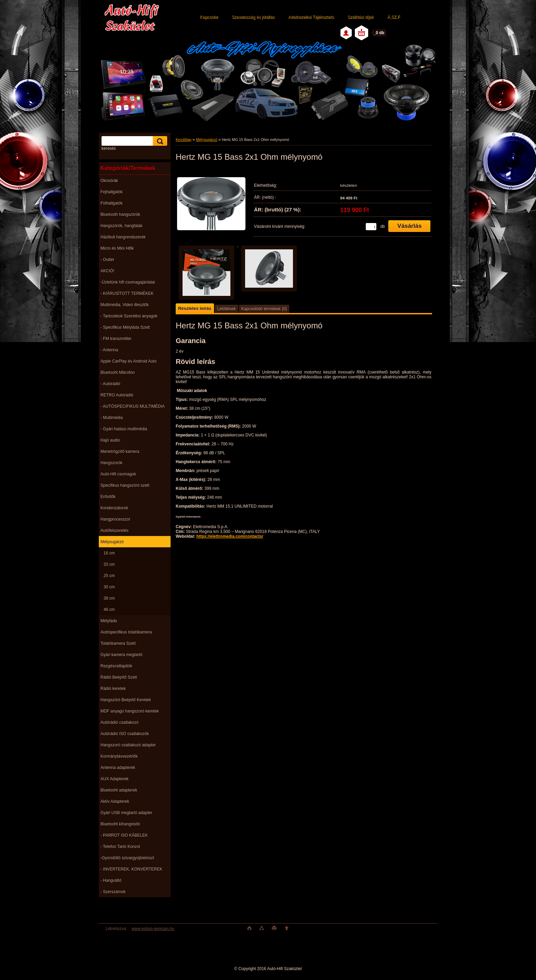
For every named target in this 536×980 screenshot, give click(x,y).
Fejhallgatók (112, 192)
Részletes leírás (195, 308)
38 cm (109, 598)
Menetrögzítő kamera (120, 452)
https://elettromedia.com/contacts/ (230, 536)
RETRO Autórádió (117, 395)
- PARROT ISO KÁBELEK (124, 835)
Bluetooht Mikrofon (118, 373)
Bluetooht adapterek (119, 790)
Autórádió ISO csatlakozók (125, 734)
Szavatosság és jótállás (253, 17)
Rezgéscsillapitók (116, 666)
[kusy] (371, 227)
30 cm (109, 587)
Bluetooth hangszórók (120, 214)
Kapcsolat (209, 17)
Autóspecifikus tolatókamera (126, 632)
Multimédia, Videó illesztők (125, 305)
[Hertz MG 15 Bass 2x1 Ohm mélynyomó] (211, 205)
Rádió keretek (113, 689)
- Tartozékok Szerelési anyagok (129, 316)
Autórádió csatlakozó (119, 722)
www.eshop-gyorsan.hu (153, 929)
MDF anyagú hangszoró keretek (130, 711)
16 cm (109, 553)
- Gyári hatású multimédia (124, 429)
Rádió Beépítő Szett (119, 677)
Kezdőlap (184, 140)
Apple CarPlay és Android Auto (129, 361)
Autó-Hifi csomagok (118, 474)
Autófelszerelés (115, 531)
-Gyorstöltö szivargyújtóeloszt (127, 858)
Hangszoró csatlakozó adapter (128, 745)
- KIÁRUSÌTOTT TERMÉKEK (127, 293)
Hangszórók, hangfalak (122, 226)
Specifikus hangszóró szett (125, 485)
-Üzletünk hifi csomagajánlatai (128, 282)
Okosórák (109, 181)
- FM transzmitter (116, 339)
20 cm (109, 564)
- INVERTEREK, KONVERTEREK (131, 869)
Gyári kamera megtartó (122, 655)
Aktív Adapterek (115, 801)
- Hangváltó (111, 880)
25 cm (109, 576)
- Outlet (107, 260)
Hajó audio (110, 440)
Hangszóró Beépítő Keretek (126, 700)
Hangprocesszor (115, 519)
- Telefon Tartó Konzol (120, 847)
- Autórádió (110, 384)
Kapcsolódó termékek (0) (264, 309)
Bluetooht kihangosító (120, 824)
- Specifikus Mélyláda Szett (125, 327)
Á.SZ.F (394, 17)
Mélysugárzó (112, 542)
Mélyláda (109, 621)
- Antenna (109, 350)
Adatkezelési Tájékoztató (311, 17)
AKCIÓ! (108, 271)
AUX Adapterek (115, 779)
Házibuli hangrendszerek (123, 237)
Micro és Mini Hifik (117, 248)
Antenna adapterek (118, 768)
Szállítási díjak (360, 17)
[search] (159, 141)
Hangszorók (111, 463)
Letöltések (226, 309)
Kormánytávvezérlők (119, 756)
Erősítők (108, 497)
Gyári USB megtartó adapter (126, 813)
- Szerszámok (113, 892)
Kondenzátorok (114, 508)
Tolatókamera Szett (118, 643)
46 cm (109, 610)
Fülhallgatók (112, 203)
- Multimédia (112, 418)
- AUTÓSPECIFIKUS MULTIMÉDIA (133, 406)
